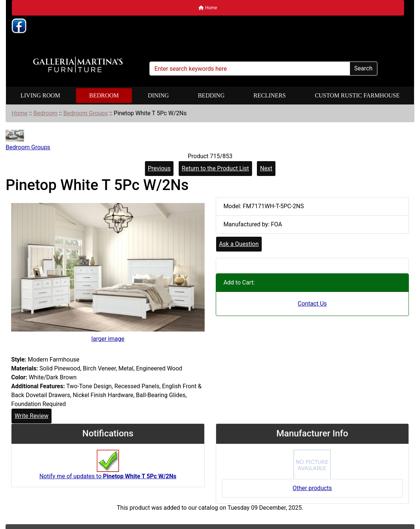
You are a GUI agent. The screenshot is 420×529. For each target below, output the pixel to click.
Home (208, 8)
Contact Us (312, 304)
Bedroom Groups (86, 113)
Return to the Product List (215, 168)
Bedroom (104, 95)
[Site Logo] (78, 65)
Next (266, 168)
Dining (158, 95)
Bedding (211, 95)
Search (363, 68)
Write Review (31, 416)
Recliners (270, 95)
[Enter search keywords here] (249, 69)
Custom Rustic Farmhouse (357, 95)
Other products (312, 488)
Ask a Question (239, 244)
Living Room (40, 95)
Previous (159, 168)
